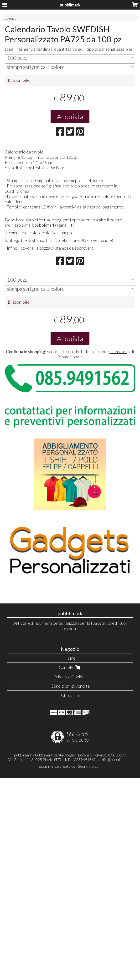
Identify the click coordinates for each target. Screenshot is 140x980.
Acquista (70, 116)
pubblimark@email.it (54, 356)
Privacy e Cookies (70, 879)
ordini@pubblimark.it (115, 961)
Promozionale (70, 487)
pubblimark (70, 5)
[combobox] (70, 58)
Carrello (70, 869)
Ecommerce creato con (70, 968)
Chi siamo (70, 897)
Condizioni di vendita (70, 888)
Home (70, 860)
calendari (12, 18)
